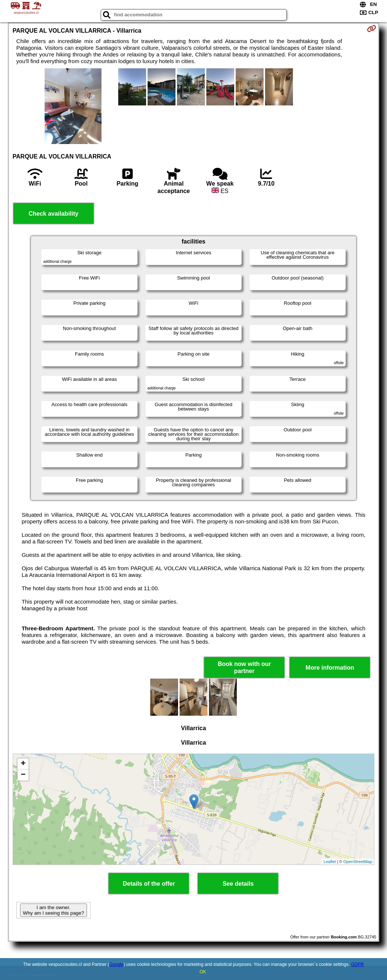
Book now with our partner (244, 667)
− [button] (23, 775)
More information (330, 668)
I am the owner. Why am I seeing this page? (54, 910)
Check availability (54, 214)
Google (117, 964)
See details (238, 884)
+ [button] (23, 764)
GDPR (357, 964)
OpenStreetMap (358, 862)
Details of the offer (149, 884)
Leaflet (330, 862)
